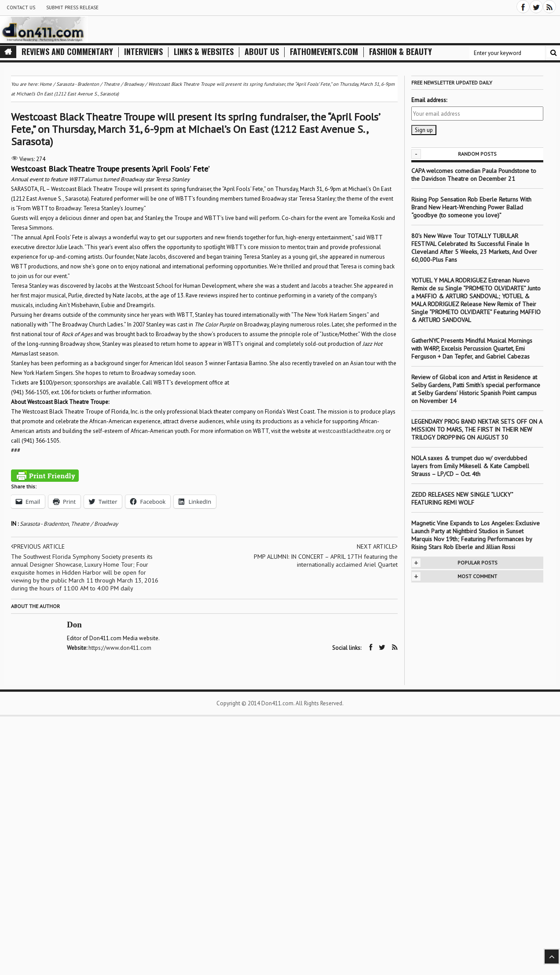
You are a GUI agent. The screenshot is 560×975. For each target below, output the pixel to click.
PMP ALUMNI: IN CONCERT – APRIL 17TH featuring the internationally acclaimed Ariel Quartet (326, 561)
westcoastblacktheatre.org (351, 431)
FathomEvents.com (324, 52)
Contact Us (21, 7)
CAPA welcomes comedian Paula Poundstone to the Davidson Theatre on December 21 (474, 175)
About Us (262, 52)
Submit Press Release (72, 7)
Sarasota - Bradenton (44, 524)
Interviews (143, 52)
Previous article (38, 546)
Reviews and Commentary (67, 52)
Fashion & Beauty (401, 52)
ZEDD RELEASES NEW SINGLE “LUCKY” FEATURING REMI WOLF (462, 498)
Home (46, 84)
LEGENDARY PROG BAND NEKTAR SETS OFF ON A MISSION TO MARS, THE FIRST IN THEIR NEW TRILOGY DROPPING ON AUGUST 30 (477, 429)
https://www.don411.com (120, 648)
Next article (377, 546)
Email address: (429, 100)
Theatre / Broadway (94, 524)
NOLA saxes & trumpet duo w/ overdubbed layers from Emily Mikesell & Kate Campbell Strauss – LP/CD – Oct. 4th (470, 466)
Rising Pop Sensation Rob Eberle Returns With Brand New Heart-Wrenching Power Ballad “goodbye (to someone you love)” (471, 207)
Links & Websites (204, 52)
